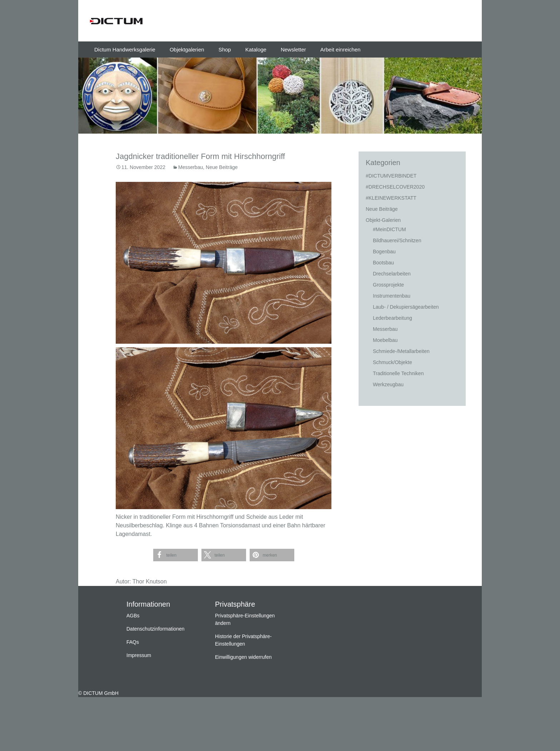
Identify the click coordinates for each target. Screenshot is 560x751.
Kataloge (256, 49)
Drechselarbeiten (392, 274)
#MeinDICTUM (389, 229)
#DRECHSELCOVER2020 (395, 187)
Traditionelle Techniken (398, 373)
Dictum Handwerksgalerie (125, 49)
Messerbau (191, 167)
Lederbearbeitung (392, 318)
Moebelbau (385, 340)
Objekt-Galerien (383, 220)
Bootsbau (383, 263)
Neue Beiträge (222, 167)
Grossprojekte (388, 285)
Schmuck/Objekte (392, 362)
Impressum (139, 655)
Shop (225, 49)
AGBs (133, 616)
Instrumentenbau (392, 296)
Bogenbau (384, 252)
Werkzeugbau (388, 384)
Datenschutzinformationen (156, 629)
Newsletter (293, 49)
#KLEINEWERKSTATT (391, 198)
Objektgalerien (187, 49)
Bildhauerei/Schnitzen (397, 240)
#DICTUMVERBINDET (391, 176)
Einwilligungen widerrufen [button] (243, 657)
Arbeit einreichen (341, 49)
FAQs (133, 642)
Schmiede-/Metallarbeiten (401, 351)
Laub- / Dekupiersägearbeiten (406, 307)
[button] (176, 555)
